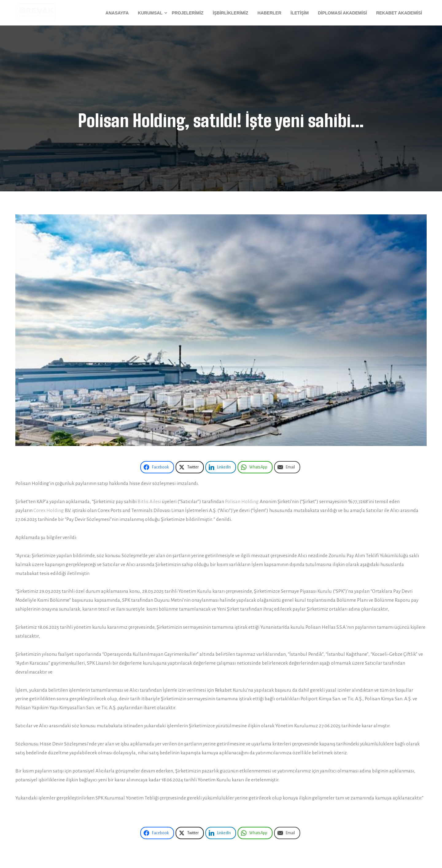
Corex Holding (49, 510)
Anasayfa (117, 13)
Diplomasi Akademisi (343, 13)
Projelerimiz (187, 13)
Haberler (269, 13)
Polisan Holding (242, 501)
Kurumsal (150, 13)
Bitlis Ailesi (149, 501)
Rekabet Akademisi (399, 13)
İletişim (300, 13)
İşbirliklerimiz (231, 13)
